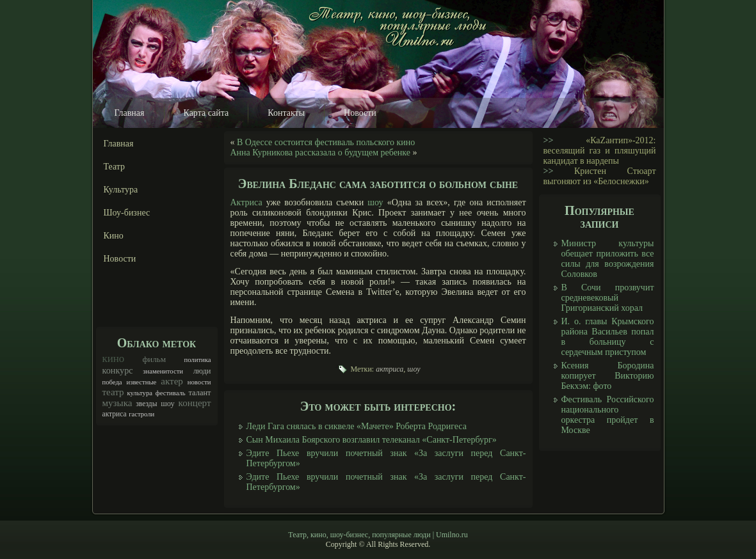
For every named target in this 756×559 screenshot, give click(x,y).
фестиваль (171, 393)
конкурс (118, 370)
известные (141, 382)
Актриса (246, 202)
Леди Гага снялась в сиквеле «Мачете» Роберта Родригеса (357, 426)
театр (113, 392)
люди (202, 371)
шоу (168, 404)
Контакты (286, 113)
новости (199, 382)
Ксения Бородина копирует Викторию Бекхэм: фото (608, 376)
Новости (360, 113)
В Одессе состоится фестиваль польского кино (326, 142)
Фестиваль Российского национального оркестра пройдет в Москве (608, 415)
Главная (130, 113)
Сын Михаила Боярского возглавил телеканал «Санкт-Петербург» (372, 440)
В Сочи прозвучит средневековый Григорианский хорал (608, 298)
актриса (115, 414)
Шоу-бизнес (127, 213)
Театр (115, 167)
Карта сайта (206, 113)
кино (114, 358)
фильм (154, 359)
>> (549, 140)
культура (140, 393)
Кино (114, 236)
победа (112, 382)
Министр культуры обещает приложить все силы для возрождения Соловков (608, 259)
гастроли (141, 414)
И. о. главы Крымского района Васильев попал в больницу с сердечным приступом (608, 337)
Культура (121, 190)
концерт (195, 403)
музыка (117, 403)
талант (199, 393)
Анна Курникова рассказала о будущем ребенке (321, 153)
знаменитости (163, 371)
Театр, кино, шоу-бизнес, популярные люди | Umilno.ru (378, 535)
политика (197, 360)
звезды (146, 404)
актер (172, 381)
